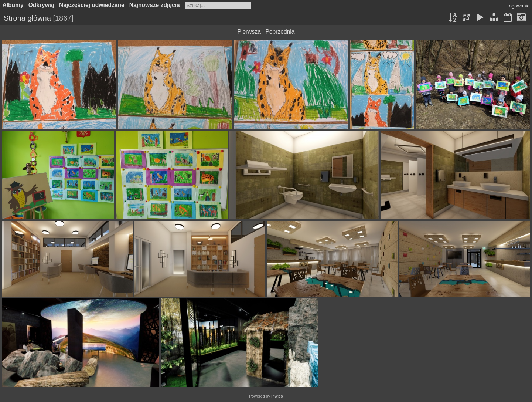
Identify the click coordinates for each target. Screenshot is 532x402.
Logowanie (518, 6)
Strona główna (27, 18)
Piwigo (277, 396)
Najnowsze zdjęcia (155, 5)
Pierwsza (249, 32)
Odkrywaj (41, 5)
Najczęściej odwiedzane (92, 5)
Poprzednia (280, 32)
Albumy (13, 5)
